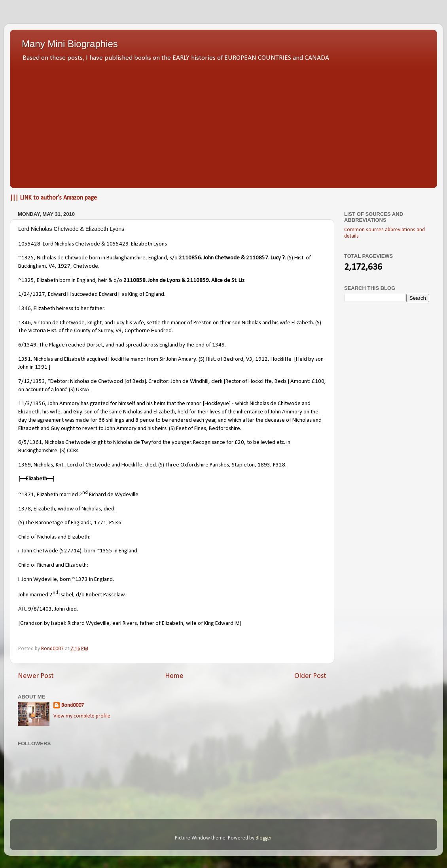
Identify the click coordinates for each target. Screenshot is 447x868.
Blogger (264, 838)
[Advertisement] (223, 123)
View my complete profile (82, 716)
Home (174, 676)
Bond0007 (73, 705)
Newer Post (36, 676)
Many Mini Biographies (70, 44)
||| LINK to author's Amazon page (53, 198)
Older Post (310, 676)
